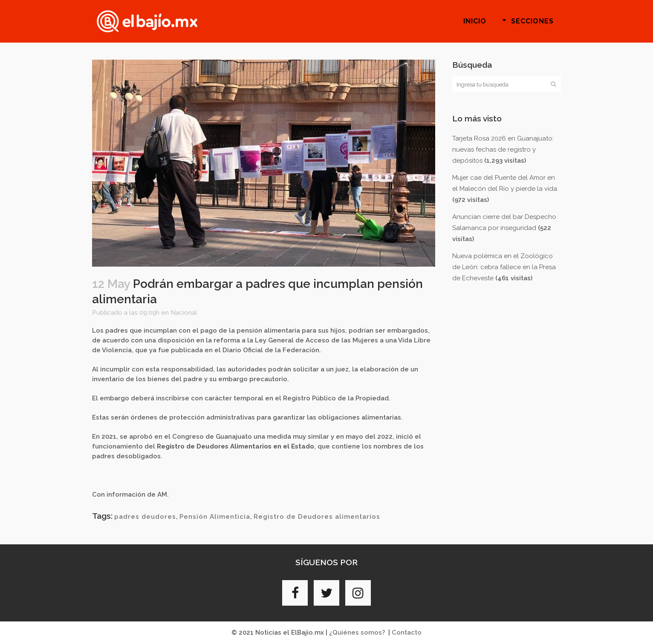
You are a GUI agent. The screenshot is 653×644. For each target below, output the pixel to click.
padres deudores (145, 517)
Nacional (184, 313)
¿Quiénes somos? (357, 632)
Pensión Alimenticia (215, 517)
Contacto (407, 632)
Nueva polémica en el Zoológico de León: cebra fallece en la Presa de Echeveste (504, 267)
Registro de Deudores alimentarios (317, 517)
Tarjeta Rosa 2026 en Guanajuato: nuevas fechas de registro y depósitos (503, 149)
